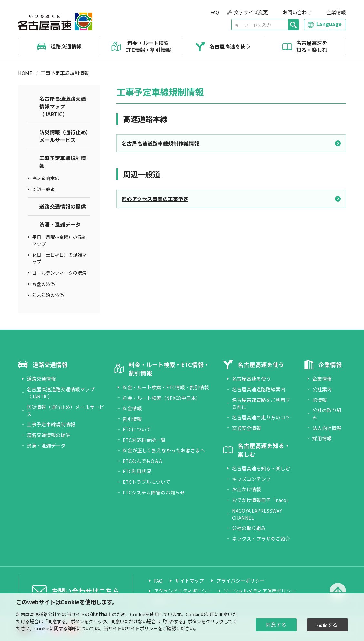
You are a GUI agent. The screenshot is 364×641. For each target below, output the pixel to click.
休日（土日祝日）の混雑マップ (59, 258)
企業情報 (336, 12)
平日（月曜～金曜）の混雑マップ (59, 240)
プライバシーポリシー (240, 580)
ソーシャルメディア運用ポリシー (260, 591)
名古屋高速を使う (230, 46)
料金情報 (132, 408)
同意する (276, 625)
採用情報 (322, 438)
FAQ (215, 12)
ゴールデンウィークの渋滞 (59, 273)
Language (329, 24)
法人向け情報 (327, 428)
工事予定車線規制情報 (63, 162)
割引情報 (132, 419)
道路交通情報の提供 (63, 206)
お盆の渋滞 (44, 284)
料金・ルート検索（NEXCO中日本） (162, 398)
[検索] (293, 25)
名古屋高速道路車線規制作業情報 (160, 143)
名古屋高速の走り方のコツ (261, 417)
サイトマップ (189, 580)
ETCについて (137, 429)
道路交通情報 (66, 46)
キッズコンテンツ (251, 479)
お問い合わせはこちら (85, 591)
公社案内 (322, 389)
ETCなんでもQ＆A (142, 461)
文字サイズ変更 (251, 12)
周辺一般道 (44, 189)
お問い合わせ (297, 12)
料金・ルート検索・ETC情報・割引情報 (166, 387)
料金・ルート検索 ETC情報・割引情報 (148, 46)
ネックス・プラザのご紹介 (261, 539)
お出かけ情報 (247, 489)
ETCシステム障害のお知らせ (154, 492)
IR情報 (320, 400)
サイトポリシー (142, 628)
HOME (25, 73)
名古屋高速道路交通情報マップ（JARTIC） (63, 106)
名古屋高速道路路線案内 (259, 389)
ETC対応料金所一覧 (144, 440)
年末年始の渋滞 (48, 295)
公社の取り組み (249, 528)
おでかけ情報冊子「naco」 (262, 500)
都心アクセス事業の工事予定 (155, 199)
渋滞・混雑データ (60, 224)
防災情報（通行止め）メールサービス (64, 136)
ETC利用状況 (137, 471)
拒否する (327, 625)
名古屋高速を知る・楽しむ (312, 46)
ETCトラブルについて (147, 482)
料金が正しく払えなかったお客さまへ (164, 450)
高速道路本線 (46, 178)
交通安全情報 (247, 428)
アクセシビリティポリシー (183, 591)
